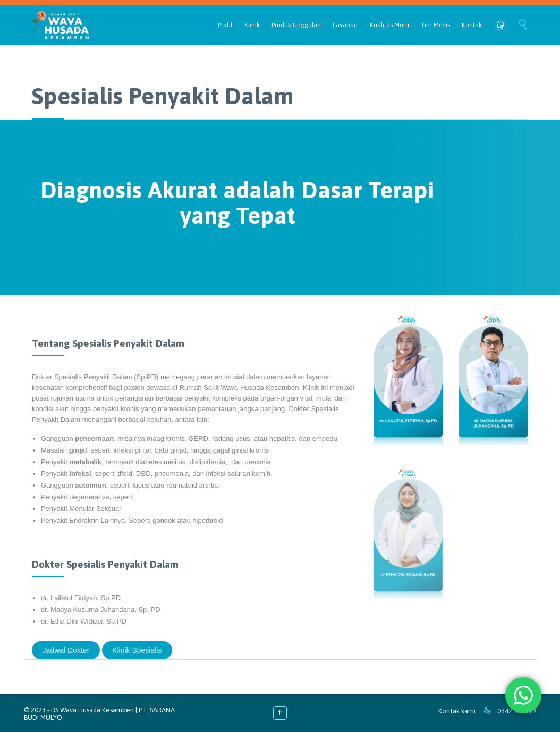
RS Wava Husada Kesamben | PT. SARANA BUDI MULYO (99, 714)
